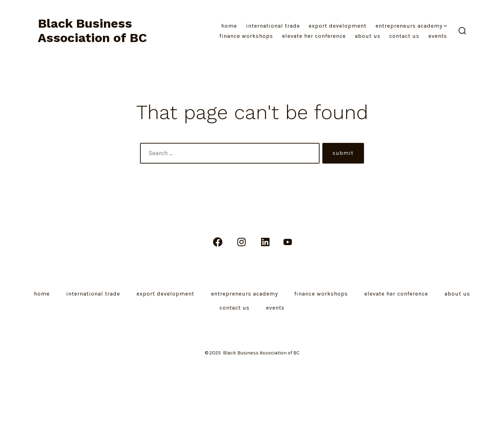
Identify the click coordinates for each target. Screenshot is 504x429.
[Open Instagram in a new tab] (241, 242)
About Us (368, 36)
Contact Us (404, 36)
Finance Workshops (246, 36)
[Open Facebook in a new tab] (218, 242)
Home (229, 26)
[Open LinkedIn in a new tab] (265, 242)
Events (438, 36)
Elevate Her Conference (314, 36)
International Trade (273, 26)
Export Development (338, 26)
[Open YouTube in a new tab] (288, 242)
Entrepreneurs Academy (411, 26)
